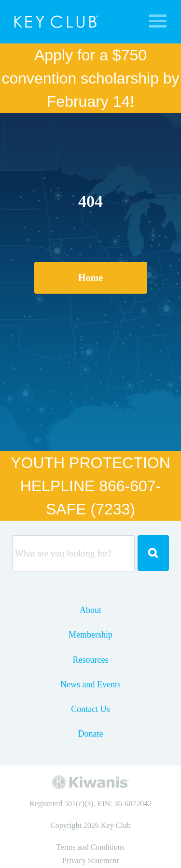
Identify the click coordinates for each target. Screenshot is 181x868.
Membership (90, 635)
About (90, 610)
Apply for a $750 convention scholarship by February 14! (90, 78)
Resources (91, 660)
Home (90, 278)
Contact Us (90, 709)
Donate (91, 734)
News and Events (90, 684)
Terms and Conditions (90, 847)
